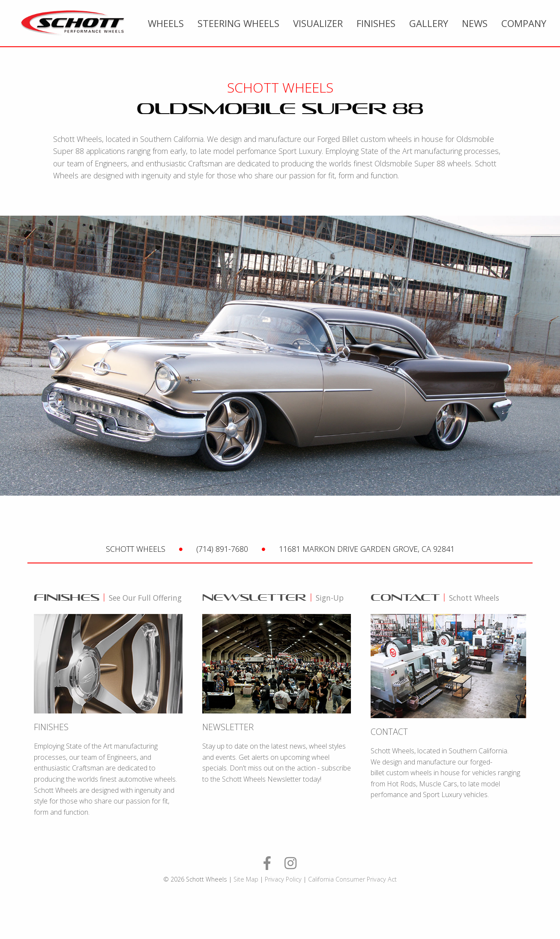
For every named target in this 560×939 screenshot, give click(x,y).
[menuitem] (166, 23)
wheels (166, 23)
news (475, 23)
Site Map (246, 879)
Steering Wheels (238, 23)
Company (524, 23)
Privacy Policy (283, 879)
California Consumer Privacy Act (352, 879)
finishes (376, 23)
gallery (429, 23)
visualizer (318, 23)
